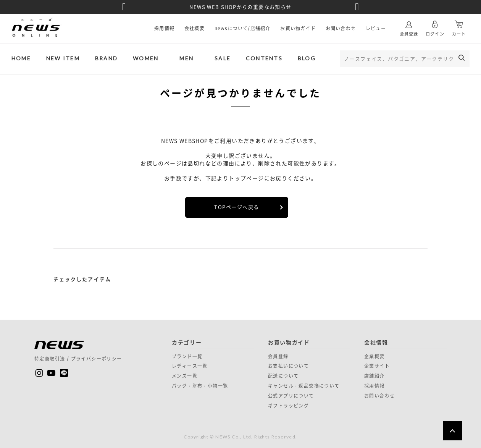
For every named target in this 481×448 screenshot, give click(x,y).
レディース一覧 (190, 366)
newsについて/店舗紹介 (243, 28)
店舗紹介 (374, 376)
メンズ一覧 (185, 376)
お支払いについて (288, 366)
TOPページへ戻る (237, 207)
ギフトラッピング (288, 406)
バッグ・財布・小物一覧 (200, 386)
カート (459, 25)
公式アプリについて (291, 396)
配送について (283, 376)
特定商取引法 (50, 359)
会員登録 (409, 25)
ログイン (435, 25)
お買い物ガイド (298, 28)
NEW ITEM (63, 58)
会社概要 (194, 28)
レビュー (376, 28)
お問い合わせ (341, 28)
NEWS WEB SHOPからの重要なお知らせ (240, 7)
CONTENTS (264, 58)
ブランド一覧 (187, 356)
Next (357, 7)
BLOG (307, 58)
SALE (223, 58)
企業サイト (377, 366)
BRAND (106, 58)
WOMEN (146, 58)
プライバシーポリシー (97, 359)
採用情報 (164, 28)
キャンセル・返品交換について (304, 386)
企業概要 (374, 356)
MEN (186, 58)
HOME (21, 58)
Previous (124, 7)
